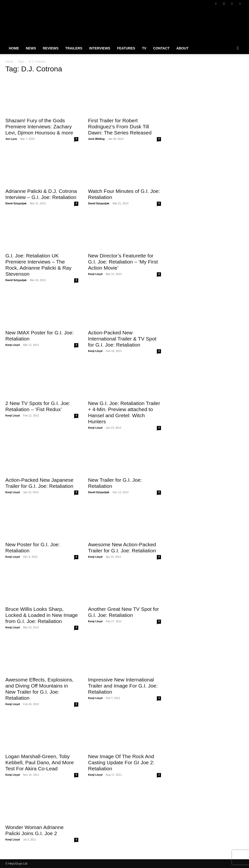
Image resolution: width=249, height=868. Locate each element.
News (31, 48)
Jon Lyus (11, 139)
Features (126, 48)
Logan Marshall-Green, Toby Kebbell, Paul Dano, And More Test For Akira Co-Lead (40, 762)
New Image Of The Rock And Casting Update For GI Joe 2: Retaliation (121, 762)
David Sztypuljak (16, 203)
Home (14, 48)
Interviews (100, 48)
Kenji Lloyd (95, 274)
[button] (238, 48)
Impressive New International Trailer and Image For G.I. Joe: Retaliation (123, 686)
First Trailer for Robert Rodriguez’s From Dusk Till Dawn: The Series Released (120, 127)
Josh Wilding (96, 139)
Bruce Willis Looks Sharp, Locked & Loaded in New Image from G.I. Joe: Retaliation (42, 615)
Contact (161, 48)
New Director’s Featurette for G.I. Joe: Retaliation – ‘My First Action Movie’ (123, 262)
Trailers (74, 48)
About (182, 48)
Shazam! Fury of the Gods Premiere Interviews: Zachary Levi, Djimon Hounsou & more (39, 127)
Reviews (51, 48)
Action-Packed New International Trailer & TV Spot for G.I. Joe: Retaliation (122, 339)
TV (144, 48)
